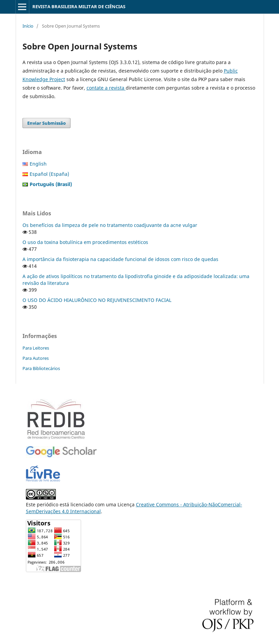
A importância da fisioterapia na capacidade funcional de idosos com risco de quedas (120, 259)
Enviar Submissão (46, 123)
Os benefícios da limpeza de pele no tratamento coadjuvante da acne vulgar (110, 225)
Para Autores (36, 358)
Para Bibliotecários (41, 368)
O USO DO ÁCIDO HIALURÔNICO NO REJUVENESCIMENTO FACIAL (97, 300)
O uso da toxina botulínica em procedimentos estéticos (85, 242)
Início (28, 26)
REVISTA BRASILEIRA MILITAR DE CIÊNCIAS (79, 6)
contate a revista (106, 88)
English (38, 164)
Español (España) (49, 174)
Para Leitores (36, 348)
